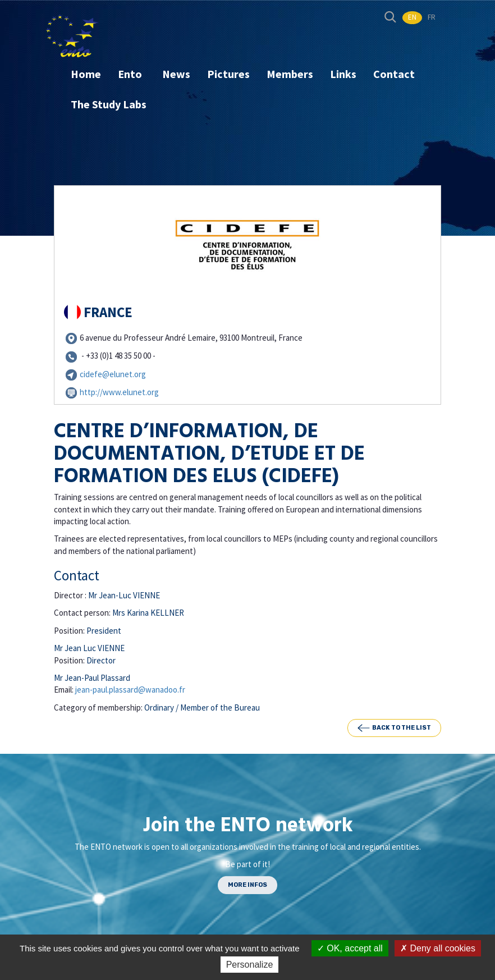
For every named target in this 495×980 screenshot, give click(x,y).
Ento (131, 74)
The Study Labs (109, 104)
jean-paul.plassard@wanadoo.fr (130, 690)
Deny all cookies (438, 948)
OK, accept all (350, 948)
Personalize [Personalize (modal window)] (250, 965)
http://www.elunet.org (119, 392)
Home (86, 74)
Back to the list (394, 728)
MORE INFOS (247, 885)
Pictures (228, 74)
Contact (394, 74)
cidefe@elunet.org (113, 374)
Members (290, 74)
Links (343, 74)
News (176, 74)
